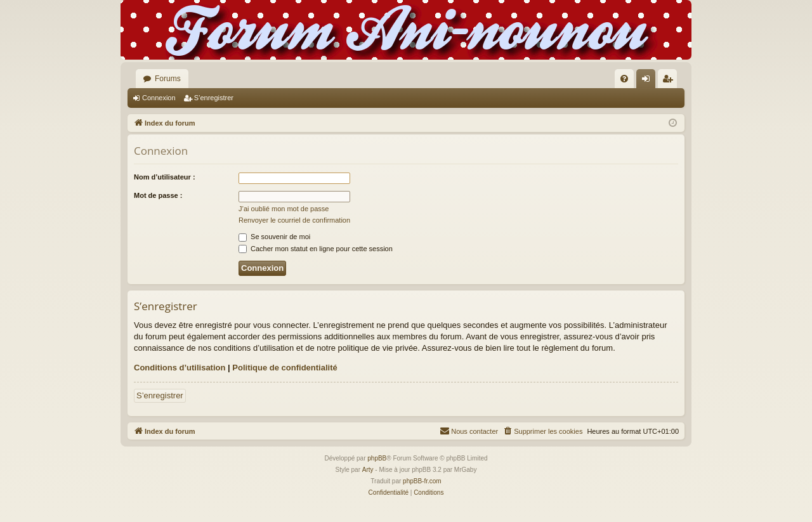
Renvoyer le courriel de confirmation (294, 220)
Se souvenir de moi (274, 237)
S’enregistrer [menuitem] (670, 81)
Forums (168, 79)
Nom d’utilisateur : (165, 177)
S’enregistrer (214, 98)
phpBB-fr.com (422, 481)
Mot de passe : (158, 195)
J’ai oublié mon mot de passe (284, 209)
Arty (368, 470)
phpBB (377, 458)
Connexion (159, 98)
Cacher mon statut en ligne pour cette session (316, 249)
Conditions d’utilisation (180, 368)
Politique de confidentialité (285, 368)
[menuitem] (624, 79)
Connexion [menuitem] (649, 81)
